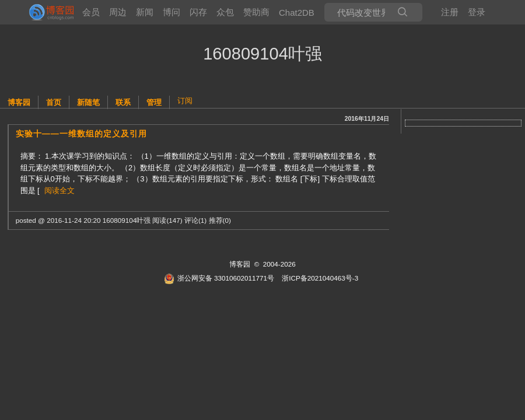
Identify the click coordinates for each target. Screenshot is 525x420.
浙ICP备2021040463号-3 (320, 278)
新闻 (145, 12)
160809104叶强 (262, 54)
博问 (171, 12)
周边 (118, 12)
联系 (123, 102)
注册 (450, 12)
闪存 (198, 12)
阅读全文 (60, 190)
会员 (91, 12)
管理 (154, 102)
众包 (225, 12)
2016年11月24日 (367, 119)
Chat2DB (297, 13)
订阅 (185, 101)
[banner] (47, 12)
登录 (477, 12)
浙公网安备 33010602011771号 (219, 278)
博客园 (19, 102)
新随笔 (88, 102)
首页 (54, 102)
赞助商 (256, 12)
